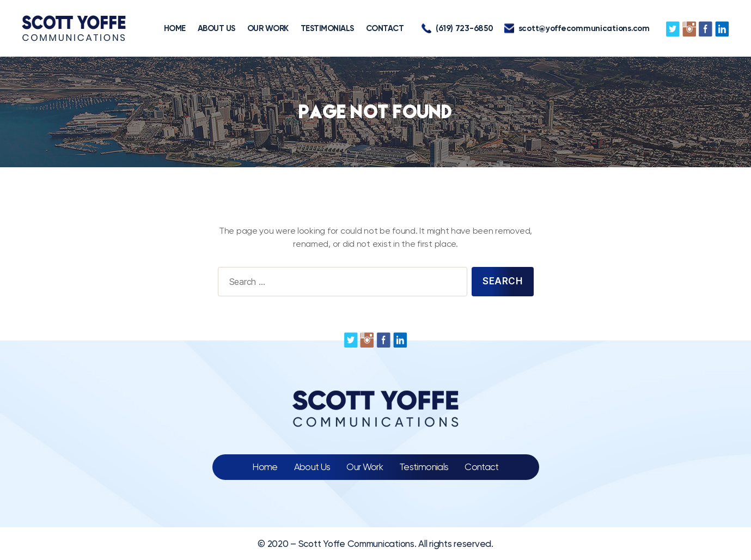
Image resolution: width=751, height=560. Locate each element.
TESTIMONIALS (327, 28)
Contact (481, 467)
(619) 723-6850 (457, 28)
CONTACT (385, 28)
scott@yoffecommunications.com (577, 28)
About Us (312, 467)
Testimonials (424, 467)
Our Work (365, 467)
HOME (175, 28)
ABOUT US (216, 28)
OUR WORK (268, 28)
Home (265, 467)
